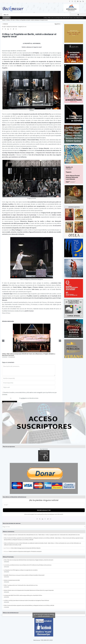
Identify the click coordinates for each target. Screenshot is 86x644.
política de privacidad (46, 514)
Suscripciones (44, 449)
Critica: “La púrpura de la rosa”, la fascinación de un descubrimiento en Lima (63, 535)
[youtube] (78, 1)
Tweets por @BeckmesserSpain (44, 615)
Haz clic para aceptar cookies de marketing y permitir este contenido (44, 615)
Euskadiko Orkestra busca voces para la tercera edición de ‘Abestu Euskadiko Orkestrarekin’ (24, 575)
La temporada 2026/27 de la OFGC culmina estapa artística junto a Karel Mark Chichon (23, 595)
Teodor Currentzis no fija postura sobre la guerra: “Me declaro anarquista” (25, 551)
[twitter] (72, 1)
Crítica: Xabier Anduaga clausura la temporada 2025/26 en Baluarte (26, 548)
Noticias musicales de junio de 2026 (12, 580)
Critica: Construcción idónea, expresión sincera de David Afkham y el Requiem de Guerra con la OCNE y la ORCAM (29, 605)
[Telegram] (48, 519)
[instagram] (75, 1)
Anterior (6, 24)
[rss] (83, 1)
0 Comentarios (12, 357)
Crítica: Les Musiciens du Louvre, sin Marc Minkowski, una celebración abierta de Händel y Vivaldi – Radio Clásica (29, 543)
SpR (5, 27)
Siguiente (57, 24)
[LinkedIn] (43, 519)
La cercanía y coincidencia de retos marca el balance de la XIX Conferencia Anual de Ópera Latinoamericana (28, 565)
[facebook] (70, 1)
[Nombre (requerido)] (29, 378)
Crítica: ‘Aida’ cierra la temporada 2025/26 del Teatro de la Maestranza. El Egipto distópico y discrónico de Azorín (29, 560)
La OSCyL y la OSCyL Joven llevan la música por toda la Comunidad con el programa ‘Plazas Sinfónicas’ (26, 600)
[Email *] (44, 505)
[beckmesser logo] (13, 5)
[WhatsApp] (45, 519)
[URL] (29, 387)
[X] (40, 519)
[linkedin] (80, 1)
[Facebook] (37, 519)
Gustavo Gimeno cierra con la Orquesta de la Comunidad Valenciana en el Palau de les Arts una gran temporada (29, 590)
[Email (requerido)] (29, 383)
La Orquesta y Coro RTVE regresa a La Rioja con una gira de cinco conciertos (21, 570)
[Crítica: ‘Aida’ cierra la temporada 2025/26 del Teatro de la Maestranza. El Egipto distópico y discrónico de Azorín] (32, 324)
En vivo (25, 27)
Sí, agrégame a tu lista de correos (20, 398)
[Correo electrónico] (50, 519)
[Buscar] (78, 15)
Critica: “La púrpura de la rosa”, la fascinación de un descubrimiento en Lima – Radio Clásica (24, 535)
